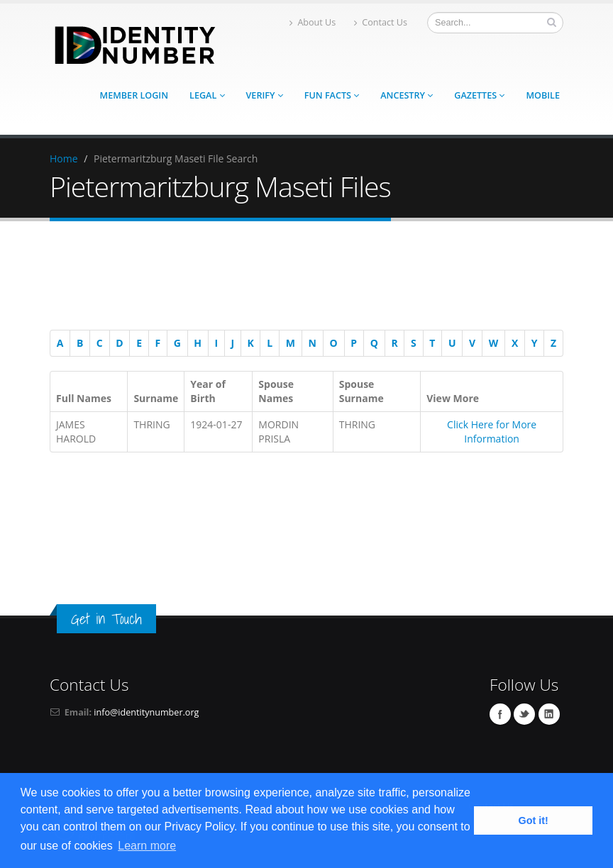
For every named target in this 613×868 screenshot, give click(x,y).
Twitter (524, 714)
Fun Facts (332, 95)
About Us (313, 22)
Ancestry (407, 95)
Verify (265, 95)
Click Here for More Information (492, 432)
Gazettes (479, 95)
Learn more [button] (147, 846)
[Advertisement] (299, 278)
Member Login (134, 95)
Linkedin (549, 714)
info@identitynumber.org (146, 712)
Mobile (543, 95)
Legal (207, 95)
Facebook (500, 714)
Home (64, 158)
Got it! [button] (534, 820)
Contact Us (381, 22)
